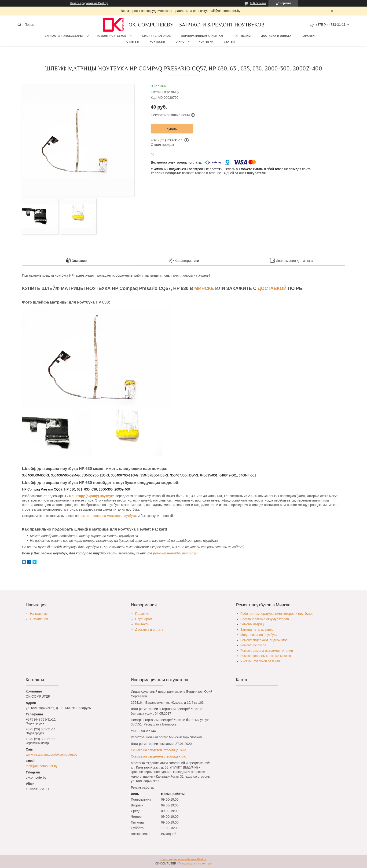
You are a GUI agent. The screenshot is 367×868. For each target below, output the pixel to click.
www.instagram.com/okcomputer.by (51, 754)
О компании (39, 619)
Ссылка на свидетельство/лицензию (158, 750)
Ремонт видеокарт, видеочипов (264, 640)
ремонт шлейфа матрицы (175, 553)
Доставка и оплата (276, 36)
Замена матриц (252, 624)
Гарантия (309, 36)
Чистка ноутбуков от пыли (260, 661)
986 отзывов (258, 3)
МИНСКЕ (204, 288)
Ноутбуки (206, 42)
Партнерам (242, 36)
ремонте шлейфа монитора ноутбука (108, 516)
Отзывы (133, 42)
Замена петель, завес (257, 630)
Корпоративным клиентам (202, 36)
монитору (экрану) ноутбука (92, 496)
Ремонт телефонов (156, 36)
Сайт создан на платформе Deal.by (184, 859)
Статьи (229, 42)
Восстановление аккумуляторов (265, 619)
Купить (172, 129)
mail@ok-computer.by (42, 766)
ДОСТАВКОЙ (272, 288)
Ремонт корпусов (253, 645)
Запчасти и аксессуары (64, 36)
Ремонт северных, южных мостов (266, 656)
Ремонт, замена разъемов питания (267, 651)
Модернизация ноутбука (259, 635)
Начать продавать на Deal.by (89, 3)
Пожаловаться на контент (195, 864)
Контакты (158, 42)
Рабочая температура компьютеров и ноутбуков (277, 614)
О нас (180, 42)
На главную (39, 614)
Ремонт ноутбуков (112, 36)
